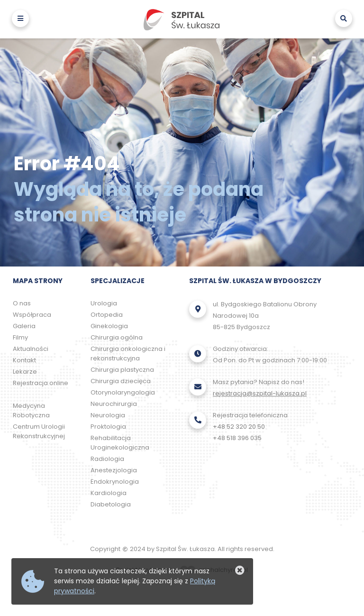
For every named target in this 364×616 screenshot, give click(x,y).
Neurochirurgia (114, 404)
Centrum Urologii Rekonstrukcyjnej (39, 431)
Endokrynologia (115, 482)
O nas (22, 303)
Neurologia (108, 415)
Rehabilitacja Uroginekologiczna (120, 443)
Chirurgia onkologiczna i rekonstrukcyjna (128, 354)
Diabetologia (111, 504)
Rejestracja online (41, 383)
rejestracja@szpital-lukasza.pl (260, 393)
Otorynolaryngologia (123, 392)
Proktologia (108, 427)
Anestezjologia (114, 470)
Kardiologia (109, 493)
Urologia (104, 303)
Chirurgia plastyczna (122, 370)
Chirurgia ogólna (117, 337)
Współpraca (32, 315)
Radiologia (107, 459)
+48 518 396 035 (237, 438)
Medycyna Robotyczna (31, 410)
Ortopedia (107, 315)
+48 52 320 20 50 (239, 427)
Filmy (20, 337)
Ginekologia (109, 326)
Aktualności (31, 349)
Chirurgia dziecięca (121, 381)
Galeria (24, 326)
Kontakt (24, 360)
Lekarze (25, 372)
